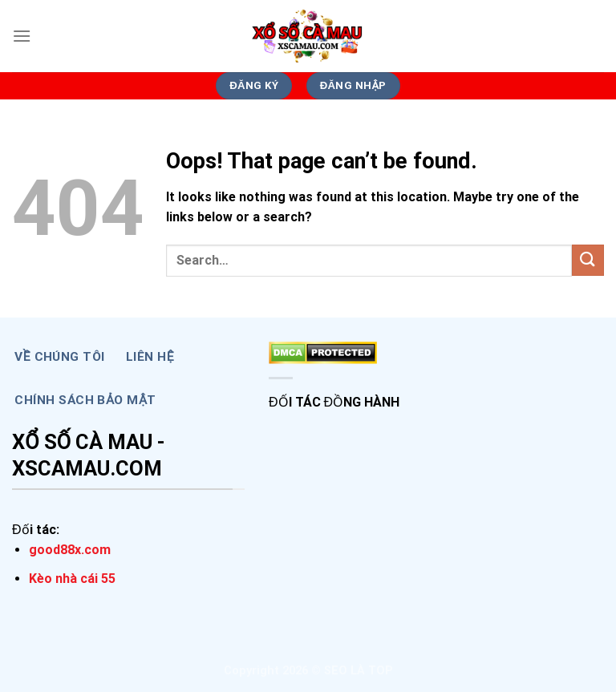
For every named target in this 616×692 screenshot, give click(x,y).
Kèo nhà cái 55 (72, 579)
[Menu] (22, 36)
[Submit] (588, 260)
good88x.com (70, 550)
